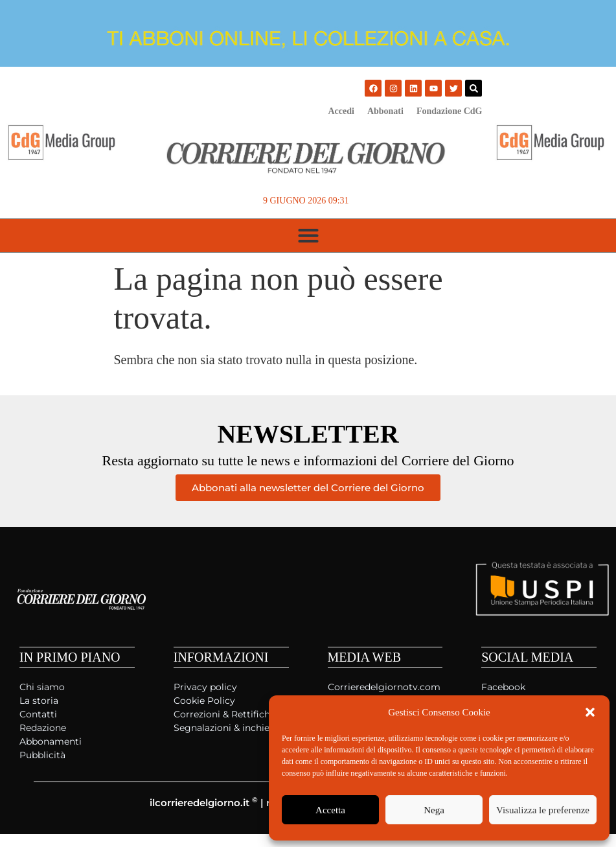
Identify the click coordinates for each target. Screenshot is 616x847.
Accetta (330, 810)
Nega (434, 810)
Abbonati (385, 111)
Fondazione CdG (450, 111)
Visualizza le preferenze (543, 810)
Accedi (341, 111)
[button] (590, 712)
